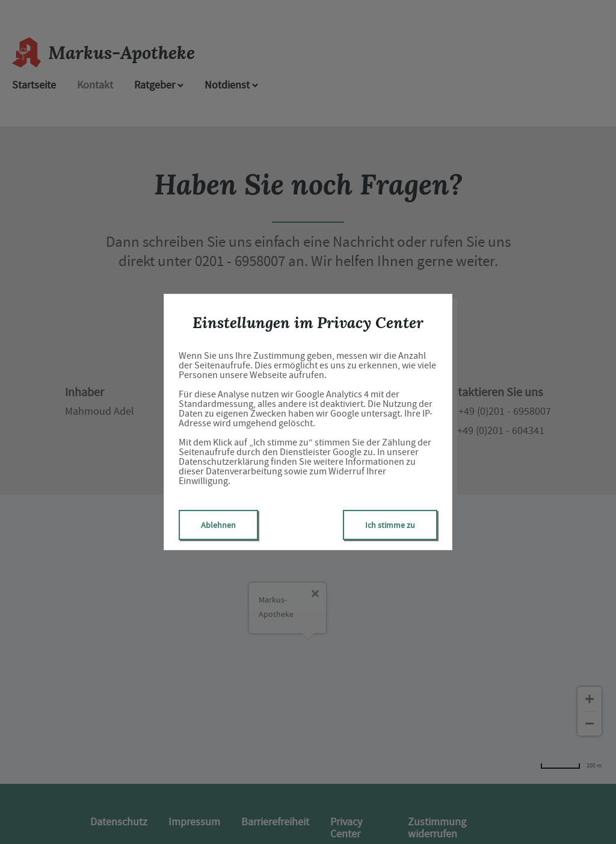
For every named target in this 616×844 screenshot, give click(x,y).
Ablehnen (218, 525)
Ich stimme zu (390, 525)
